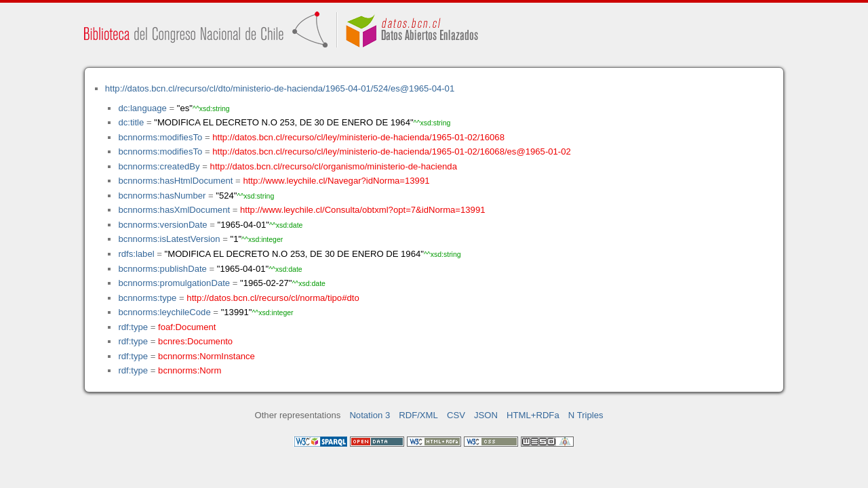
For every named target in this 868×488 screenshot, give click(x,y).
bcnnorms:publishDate (162, 269)
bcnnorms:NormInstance (206, 356)
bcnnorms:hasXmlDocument (174, 210)
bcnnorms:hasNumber (162, 196)
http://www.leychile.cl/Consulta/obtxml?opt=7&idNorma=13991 (362, 210)
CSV (456, 415)
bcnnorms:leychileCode (164, 312)
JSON (486, 415)
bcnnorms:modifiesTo (160, 137)
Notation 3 (370, 415)
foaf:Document (187, 327)
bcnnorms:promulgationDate (174, 283)
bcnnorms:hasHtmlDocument (175, 181)
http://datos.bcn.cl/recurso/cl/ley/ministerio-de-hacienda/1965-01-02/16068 (358, 137)
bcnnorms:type (147, 298)
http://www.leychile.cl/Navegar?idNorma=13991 (336, 181)
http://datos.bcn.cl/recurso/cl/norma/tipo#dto (273, 298)
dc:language (142, 108)
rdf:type (133, 327)
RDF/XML (418, 415)
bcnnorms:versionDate (162, 225)
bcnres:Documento (195, 341)
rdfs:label (136, 254)
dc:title (131, 122)
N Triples (586, 415)
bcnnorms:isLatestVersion (169, 239)
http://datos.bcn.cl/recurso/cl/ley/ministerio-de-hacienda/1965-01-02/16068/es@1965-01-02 (392, 151)
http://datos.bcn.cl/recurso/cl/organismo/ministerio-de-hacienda (334, 166)
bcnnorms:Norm (190, 370)
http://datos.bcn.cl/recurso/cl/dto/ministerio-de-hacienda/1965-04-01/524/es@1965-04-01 (280, 88)
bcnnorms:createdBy (159, 166)
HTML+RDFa (533, 415)
